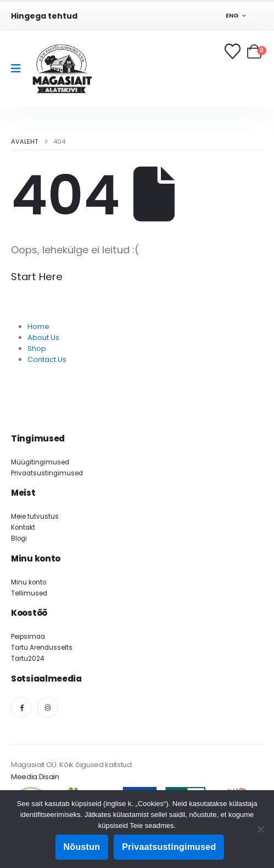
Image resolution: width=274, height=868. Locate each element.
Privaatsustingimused (47, 473)
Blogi (19, 538)
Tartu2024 (27, 659)
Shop (37, 348)
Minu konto (29, 582)
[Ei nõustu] (260, 829)
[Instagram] (48, 707)
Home (38, 327)
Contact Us (47, 359)
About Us (43, 337)
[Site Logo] (62, 69)
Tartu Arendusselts (42, 648)
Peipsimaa (28, 637)
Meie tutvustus (35, 517)
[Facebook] (21, 707)
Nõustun (82, 847)
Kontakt (23, 527)
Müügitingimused (40, 462)
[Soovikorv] (233, 51)
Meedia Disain (35, 777)
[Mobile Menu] (19, 69)
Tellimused (29, 593)
